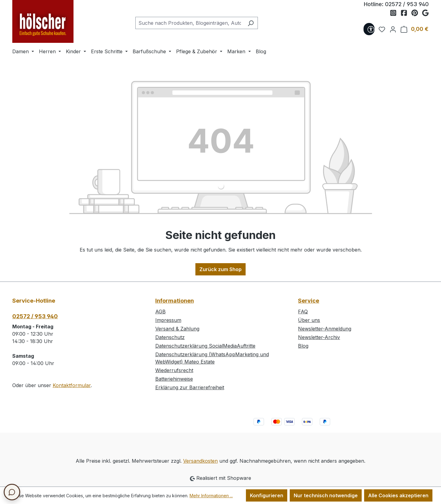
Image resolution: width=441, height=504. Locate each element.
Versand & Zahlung (177, 329)
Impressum (168, 320)
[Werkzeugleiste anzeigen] (369, 29)
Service (309, 301)
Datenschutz (170, 337)
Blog (303, 346)
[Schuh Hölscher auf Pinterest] (417, 13)
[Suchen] (251, 23)
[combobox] (190, 23)
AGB (160, 312)
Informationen (175, 301)
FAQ (303, 312)
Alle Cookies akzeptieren (398, 495)
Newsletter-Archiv (319, 337)
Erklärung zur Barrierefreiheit (190, 387)
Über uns (309, 320)
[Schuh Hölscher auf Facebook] (406, 13)
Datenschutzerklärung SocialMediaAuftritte (205, 346)
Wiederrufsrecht (174, 370)
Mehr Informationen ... (211, 496)
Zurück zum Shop (221, 269)
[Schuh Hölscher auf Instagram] (395, 13)
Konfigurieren (267, 495)
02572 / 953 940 (407, 4)
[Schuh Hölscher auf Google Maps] (425, 13)
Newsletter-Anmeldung (325, 329)
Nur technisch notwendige (326, 495)
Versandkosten (200, 461)
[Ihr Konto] (391, 29)
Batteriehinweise (174, 379)
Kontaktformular (72, 385)
